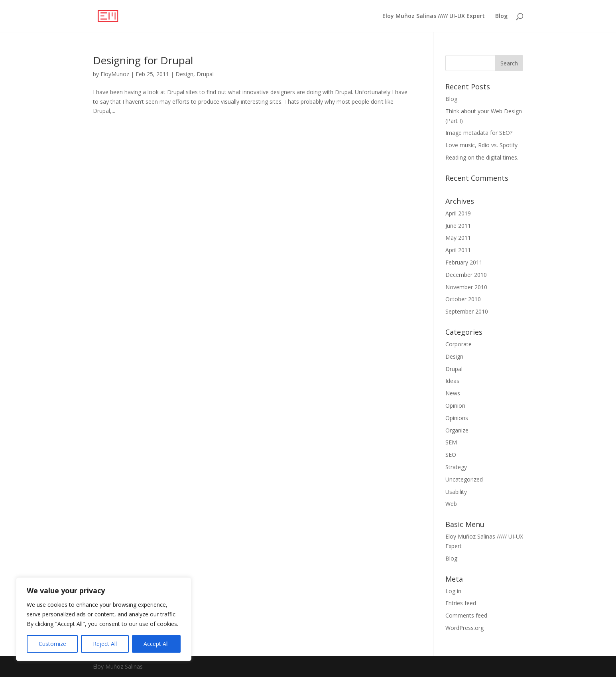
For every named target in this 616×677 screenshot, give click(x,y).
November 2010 (466, 287)
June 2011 (458, 226)
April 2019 (458, 213)
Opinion (455, 406)
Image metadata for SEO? (479, 133)
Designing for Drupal (143, 60)
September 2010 (467, 311)
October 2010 (463, 299)
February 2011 (464, 262)
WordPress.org (464, 628)
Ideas (452, 381)
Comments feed (466, 615)
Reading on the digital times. (482, 157)
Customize (52, 644)
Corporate (459, 344)
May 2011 (458, 238)
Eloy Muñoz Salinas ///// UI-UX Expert (434, 16)
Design (184, 74)
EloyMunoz (115, 74)
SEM (451, 442)
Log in (453, 591)
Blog (501, 16)
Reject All (105, 644)
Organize (457, 430)
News (453, 393)
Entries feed (461, 603)
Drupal (205, 74)
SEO (451, 455)
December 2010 (466, 275)
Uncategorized (464, 479)
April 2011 (458, 250)
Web (451, 504)
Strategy (456, 467)
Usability (456, 492)
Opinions (457, 418)
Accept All (156, 644)
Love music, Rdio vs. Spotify (481, 145)
